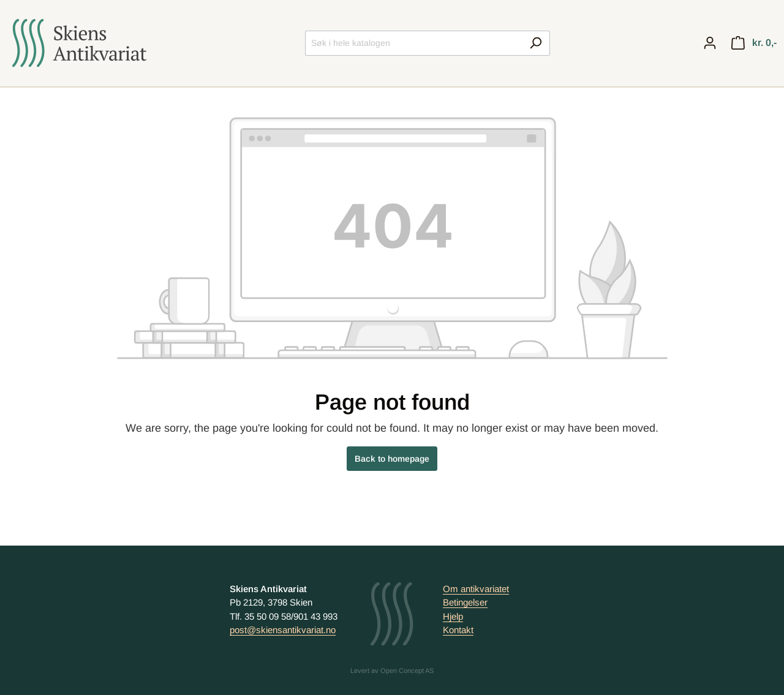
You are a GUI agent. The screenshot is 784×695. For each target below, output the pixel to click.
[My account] (710, 43)
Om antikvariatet (476, 589)
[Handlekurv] (754, 43)
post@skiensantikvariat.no (283, 630)
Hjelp (453, 616)
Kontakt (458, 630)
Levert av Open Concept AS (392, 671)
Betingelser (465, 602)
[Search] (536, 43)
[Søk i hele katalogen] (413, 43)
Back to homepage (392, 459)
